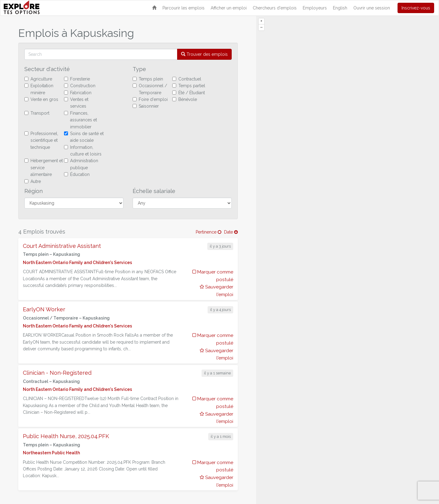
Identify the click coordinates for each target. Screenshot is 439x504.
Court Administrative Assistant (62, 246)
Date (231, 232)
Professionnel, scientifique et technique (41, 140)
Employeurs (315, 8)
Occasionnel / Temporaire (150, 89)
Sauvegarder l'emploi (216, 291)
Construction (80, 86)
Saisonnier (146, 106)
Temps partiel (189, 86)
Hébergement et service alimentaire (44, 168)
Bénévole (185, 99)
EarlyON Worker (44, 309)
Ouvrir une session (372, 8)
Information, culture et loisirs (83, 151)
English (340, 8)
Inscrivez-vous (416, 8)
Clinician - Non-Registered (57, 373)
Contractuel (187, 79)
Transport (37, 113)
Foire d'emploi (150, 99)
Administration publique (81, 164)
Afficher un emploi (229, 8)
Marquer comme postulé (213, 276)
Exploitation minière (39, 89)
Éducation (77, 174)
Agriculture (38, 79)
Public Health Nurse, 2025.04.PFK (66, 436)
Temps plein (148, 79)
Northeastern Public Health (51, 453)
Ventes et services (76, 103)
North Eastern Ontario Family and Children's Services (77, 263)
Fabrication (78, 93)
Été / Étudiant (189, 93)
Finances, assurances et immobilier (80, 120)
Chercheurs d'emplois (275, 8)
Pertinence (209, 232)
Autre (33, 181)
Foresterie (77, 79)
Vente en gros (41, 99)
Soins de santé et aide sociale (84, 137)
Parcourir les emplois (184, 8)
